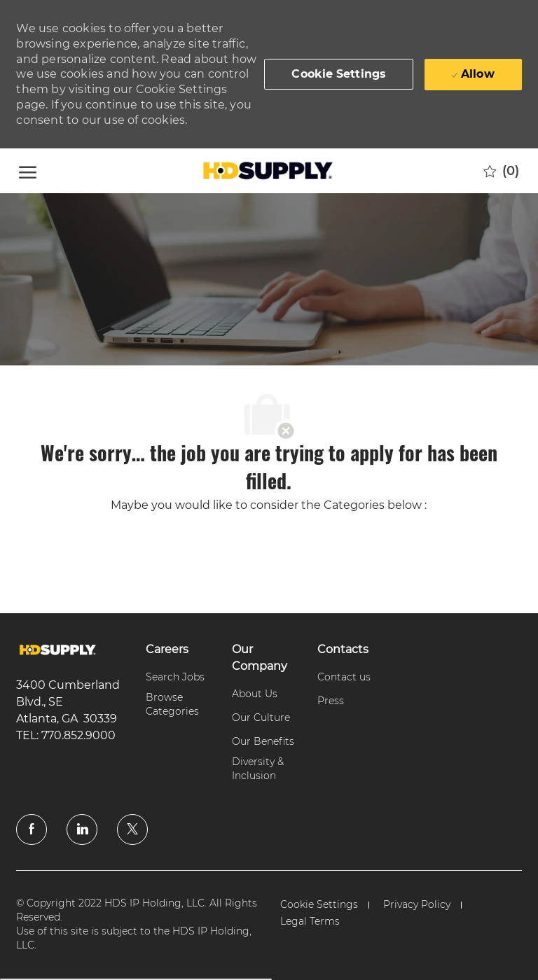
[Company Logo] (267, 171)
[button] (339, 74)
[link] (58, 650)
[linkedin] (82, 829)
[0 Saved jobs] (501, 171)
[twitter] (132, 829)
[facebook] (32, 829)
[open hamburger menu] (28, 170)
